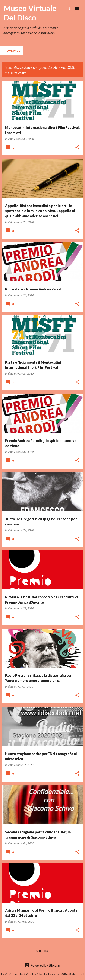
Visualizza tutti (16, 73)
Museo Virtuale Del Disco (30, 13)
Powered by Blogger (43, 965)
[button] (77, 148)
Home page (12, 51)
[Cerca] (69, 9)
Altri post (42, 951)
